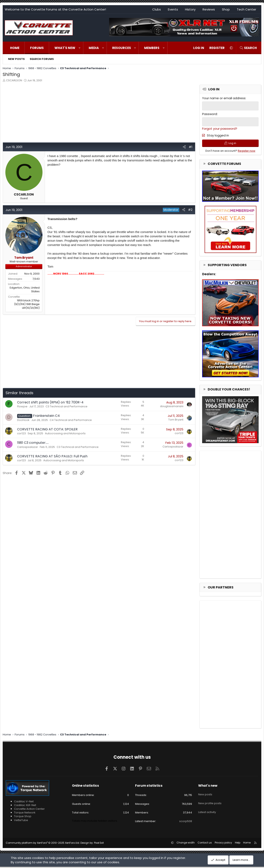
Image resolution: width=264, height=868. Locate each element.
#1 (191, 147)
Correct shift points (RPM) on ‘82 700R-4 (50, 402)
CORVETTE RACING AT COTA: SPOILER (47, 429)
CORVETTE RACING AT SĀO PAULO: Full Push (52, 456)
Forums (37, 48)
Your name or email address (224, 98)
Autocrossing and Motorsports (65, 433)
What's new (65, 48)
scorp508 (186, 822)
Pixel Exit (99, 844)
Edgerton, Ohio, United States (25, 290)
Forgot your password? (220, 128)
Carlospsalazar (28, 447)
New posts (16, 59)
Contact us (205, 844)
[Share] (184, 147)
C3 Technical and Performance (67, 406)
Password (210, 114)
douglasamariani (172, 406)
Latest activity (207, 809)
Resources (122, 48)
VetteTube (21, 821)
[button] (80, 48)
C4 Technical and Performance (71, 420)
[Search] (248, 48)
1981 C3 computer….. (33, 443)
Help (238, 844)
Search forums (42, 59)
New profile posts (210, 801)
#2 (190, 210)
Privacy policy (223, 844)
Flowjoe (22, 406)
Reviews (209, 9)
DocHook (23, 420)
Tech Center (246, 9)
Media (94, 48)
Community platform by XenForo (43, 844)
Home (15, 48)
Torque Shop (23, 818)
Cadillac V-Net (24, 803)
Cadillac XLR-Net (25, 806)
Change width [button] (186, 844)
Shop (226, 9)
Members (152, 48)
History (190, 9)
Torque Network (25, 814)
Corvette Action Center (29, 810)
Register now (247, 152)
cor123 (21, 433)
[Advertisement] (99, 113)
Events (173, 9)
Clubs (157, 9)
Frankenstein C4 (46, 416)
